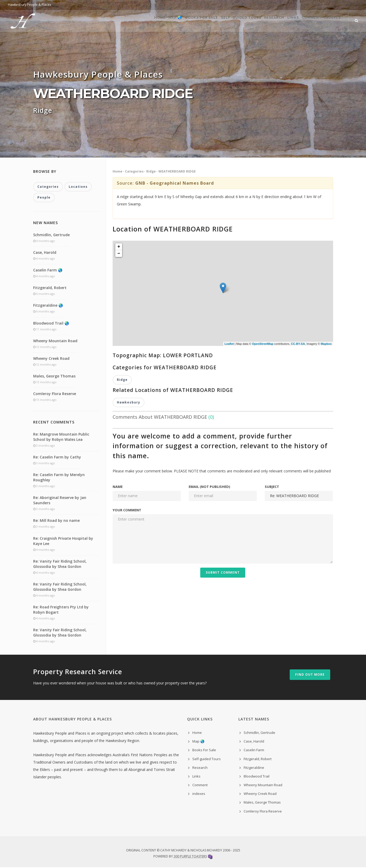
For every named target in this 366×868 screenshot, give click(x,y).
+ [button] (119, 247)
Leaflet (229, 344)
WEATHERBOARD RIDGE (177, 171)
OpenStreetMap (263, 344)
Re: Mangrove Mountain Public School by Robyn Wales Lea (61, 437)
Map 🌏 (140, 21)
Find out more (310, 675)
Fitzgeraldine (254, 768)
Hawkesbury (129, 403)
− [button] (119, 254)
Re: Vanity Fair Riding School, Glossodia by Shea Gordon (60, 564)
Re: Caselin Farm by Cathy (57, 458)
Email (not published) (209, 487)
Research (255, 21)
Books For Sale (172, 21)
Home (119, 21)
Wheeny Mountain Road (55, 341)
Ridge (151, 171)
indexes (199, 794)
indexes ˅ (332, 21)
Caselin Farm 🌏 (48, 271)
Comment (304, 21)
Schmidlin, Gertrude (51, 235)
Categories (134, 171)
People (44, 198)
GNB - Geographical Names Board (175, 183)
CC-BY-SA (298, 344)
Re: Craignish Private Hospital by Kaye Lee (63, 541)
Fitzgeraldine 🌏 (48, 306)
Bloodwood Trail (257, 777)
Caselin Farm (254, 751)
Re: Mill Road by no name (56, 521)
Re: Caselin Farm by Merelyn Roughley (59, 478)
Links (279, 21)
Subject (272, 487)
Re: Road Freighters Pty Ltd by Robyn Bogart (61, 610)
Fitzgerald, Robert (50, 288)
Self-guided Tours (216, 21)
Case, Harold (45, 253)
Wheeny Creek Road (51, 359)
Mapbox (326, 344)
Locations (78, 187)
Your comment (127, 511)
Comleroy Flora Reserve (55, 394)
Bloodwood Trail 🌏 (51, 324)
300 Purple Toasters (190, 857)
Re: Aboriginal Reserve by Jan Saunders (60, 501)
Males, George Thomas (54, 377)
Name (118, 487)
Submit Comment (223, 573)
